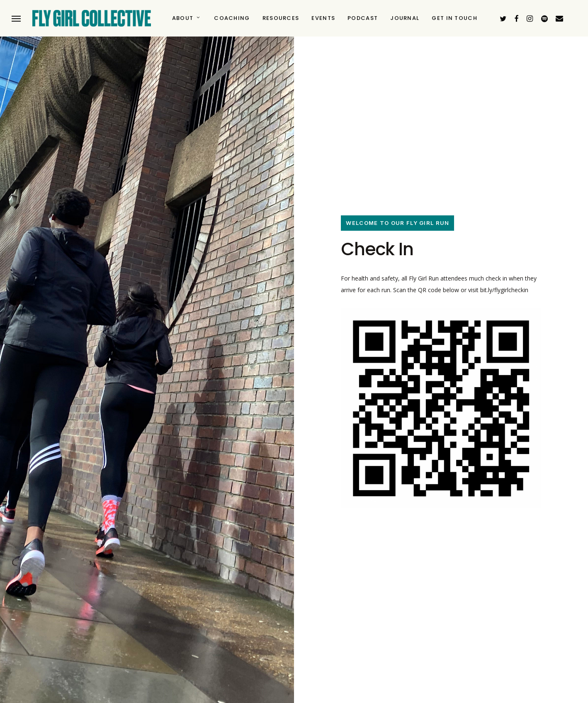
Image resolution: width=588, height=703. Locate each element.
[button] (16, 18)
